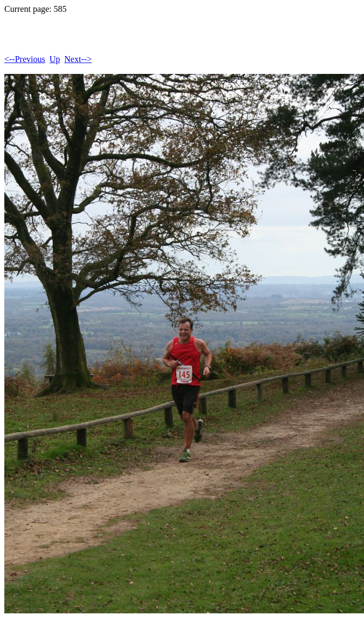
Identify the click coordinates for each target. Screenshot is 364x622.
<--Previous (25, 59)
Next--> (78, 59)
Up (55, 59)
